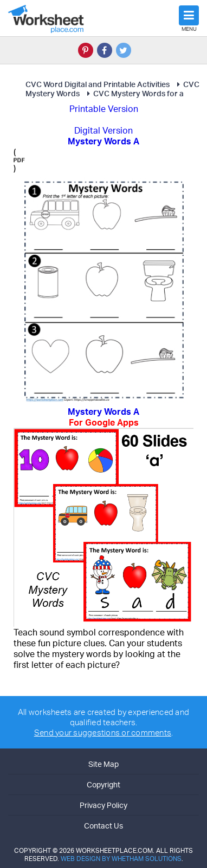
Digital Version (104, 130)
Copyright (104, 784)
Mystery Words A (104, 417)
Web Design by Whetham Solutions (121, 859)
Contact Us (104, 826)
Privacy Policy (104, 805)
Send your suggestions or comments (103, 733)
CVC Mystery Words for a (134, 93)
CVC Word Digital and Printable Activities (98, 84)
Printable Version (104, 109)
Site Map (104, 764)
